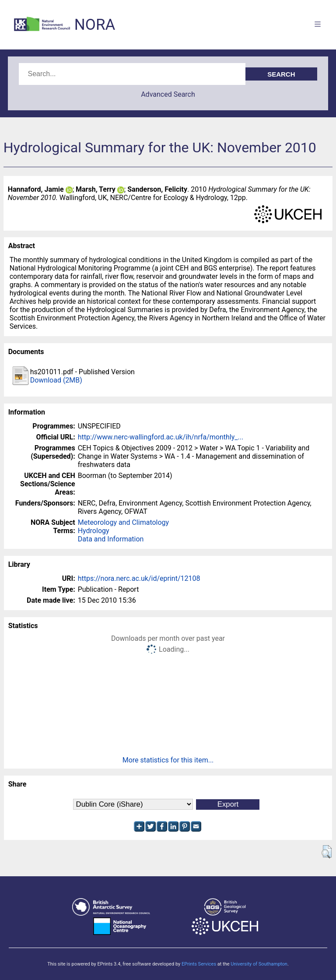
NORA (95, 25)
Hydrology (94, 531)
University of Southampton (259, 964)
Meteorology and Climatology (123, 522)
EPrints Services (199, 964)
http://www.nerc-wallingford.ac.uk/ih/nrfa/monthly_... (161, 437)
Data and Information (111, 539)
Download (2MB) (56, 380)
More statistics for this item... (168, 760)
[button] (327, 852)
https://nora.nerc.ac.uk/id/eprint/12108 (139, 578)
